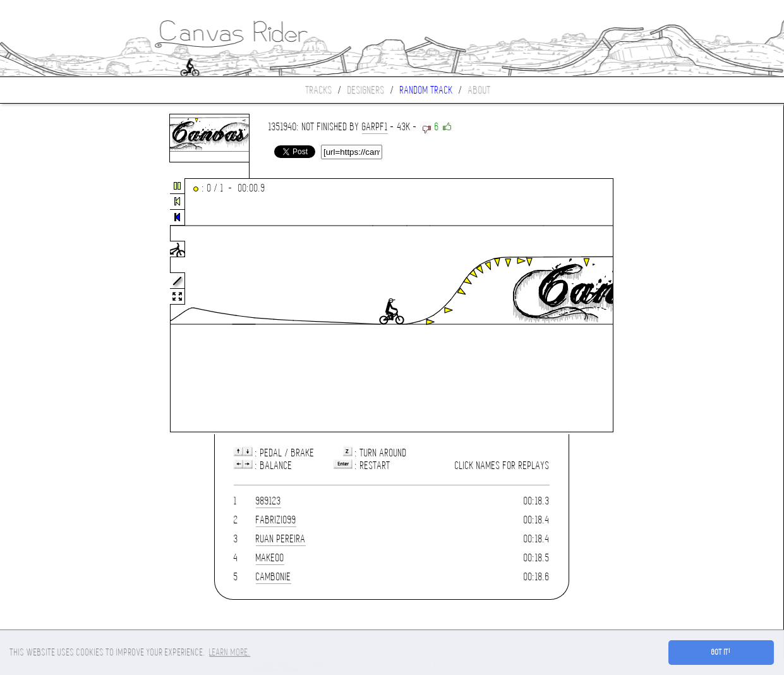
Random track (426, 90)
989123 (268, 501)
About (479, 90)
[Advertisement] (53, 306)
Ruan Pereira (281, 539)
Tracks (319, 90)
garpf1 (375, 127)
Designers (366, 90)
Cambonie (274, 577)
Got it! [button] (721, 652)
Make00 (270, 558)
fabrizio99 (276, 520)
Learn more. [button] (230, 652)
